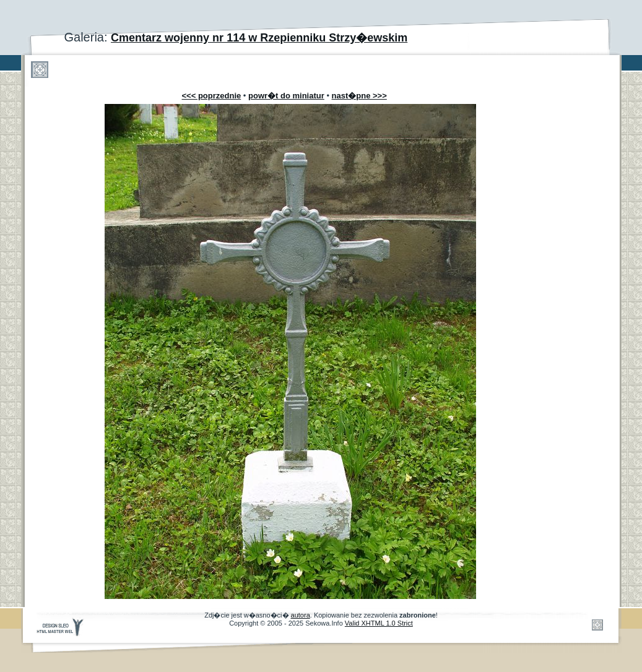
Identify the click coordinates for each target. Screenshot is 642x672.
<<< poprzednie (212, 96)
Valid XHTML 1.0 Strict (379, 623)
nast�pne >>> (359, 96)
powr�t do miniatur (286, 96)
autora (301, 615)
